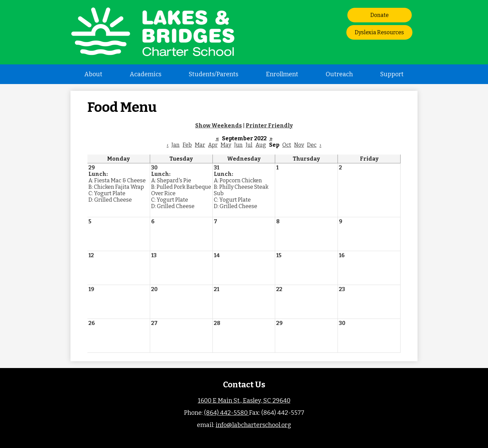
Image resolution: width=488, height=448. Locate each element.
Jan (176, 145)
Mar (200, 145)
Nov (299, 145)
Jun (238, 145)
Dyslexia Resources (379, 32)
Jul (249, 145)
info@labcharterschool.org (253, 425)
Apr (213, 145)
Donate (380, 15)
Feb (187, 145)
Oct (287, 145)
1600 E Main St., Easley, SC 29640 (244, 401)
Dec (312, 145)
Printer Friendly (269, 126)
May (226, 145)
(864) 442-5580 (227, 413)
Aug (261, 145)
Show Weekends (219, 126)
